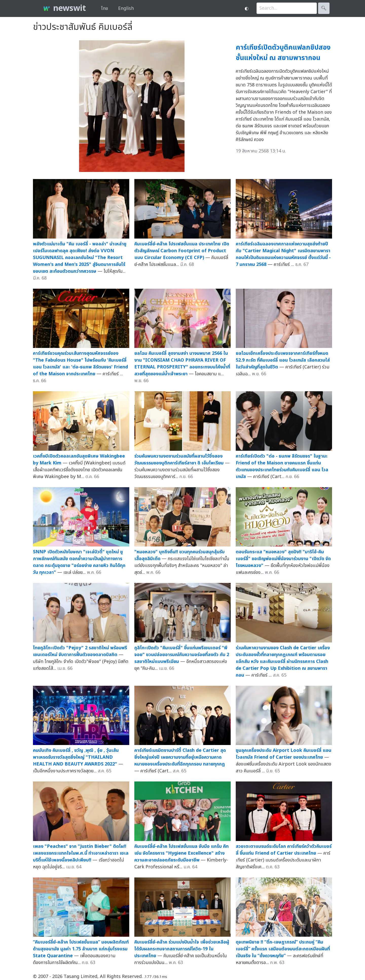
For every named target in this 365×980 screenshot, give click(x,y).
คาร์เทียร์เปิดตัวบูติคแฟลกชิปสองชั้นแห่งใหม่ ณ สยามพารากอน (283, 53)
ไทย (105, 8)
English (126, 8)
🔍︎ (324, 8)
